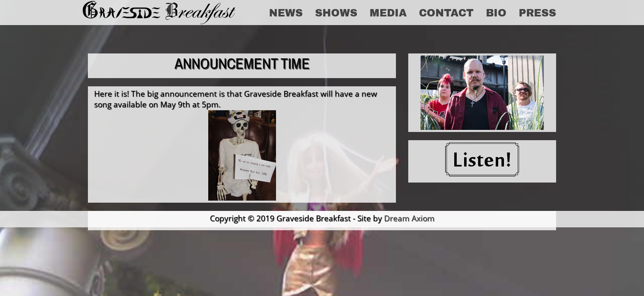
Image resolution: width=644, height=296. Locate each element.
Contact (446, 12)
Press (537, 12)
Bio (496, 12)
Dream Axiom (409, 218)
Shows (336, 12)
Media (388, 12)
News (286, 12)
